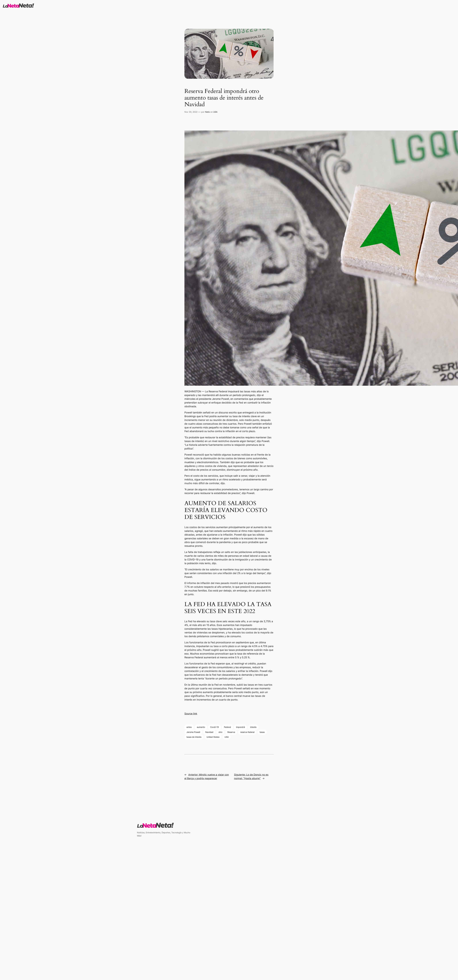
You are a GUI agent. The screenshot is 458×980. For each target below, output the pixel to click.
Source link (191, 714)
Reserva (231, 732)
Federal (227, 727)
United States (213, 737)
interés (253, 727)
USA (215, 112)
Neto (207, 112)
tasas (262, 732)
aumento (201, 727)
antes (189, 727)
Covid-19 (214, 727)
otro (220, 732)
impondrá (241, 727)
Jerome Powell (193, 732)
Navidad (209, 732)
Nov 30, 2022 (191, 112)
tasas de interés (194, 737)
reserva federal (247, 732)
